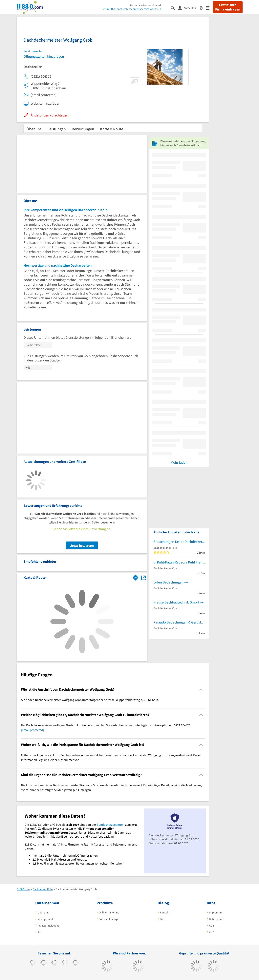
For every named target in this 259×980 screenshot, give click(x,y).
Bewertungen (83, 129)
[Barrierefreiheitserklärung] (202, 8)
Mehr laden (179, 462)
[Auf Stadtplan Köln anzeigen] (143, 577)
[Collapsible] (201, 690)
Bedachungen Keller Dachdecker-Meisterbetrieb (179, 542)
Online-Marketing (109, 912)
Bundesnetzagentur (110, 825)
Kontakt (165, 912)
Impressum (216, 912)
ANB (212, 932)
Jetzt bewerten (82, 546)
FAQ (162, 919)
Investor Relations (48, 926)
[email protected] (32, 730)
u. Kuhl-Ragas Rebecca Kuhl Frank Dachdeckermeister (179, 562)
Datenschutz (216, 919)
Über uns (34, 129)
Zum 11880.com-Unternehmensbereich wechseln (132, 9)
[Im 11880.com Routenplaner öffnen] (136, 577)
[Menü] (209, 8)
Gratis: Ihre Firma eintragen (228, 7)
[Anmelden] (188, 8)
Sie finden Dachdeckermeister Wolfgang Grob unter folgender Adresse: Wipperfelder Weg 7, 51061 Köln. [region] (90, 700)
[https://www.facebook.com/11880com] (33, 963)
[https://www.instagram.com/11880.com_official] (54, 963)
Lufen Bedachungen (168, 582)
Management (45, 919)
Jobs (41, 932)
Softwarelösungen (110, 919)
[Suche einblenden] (174, 8)
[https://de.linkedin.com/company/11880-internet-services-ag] (76, 963)
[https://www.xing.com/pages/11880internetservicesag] (65, 963)
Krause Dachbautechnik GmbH (176, 602)
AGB (212, 926)
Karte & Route (112, 129)
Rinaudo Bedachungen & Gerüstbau (179, 622)
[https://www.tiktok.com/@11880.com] (43, 963)
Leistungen (57, 129)
